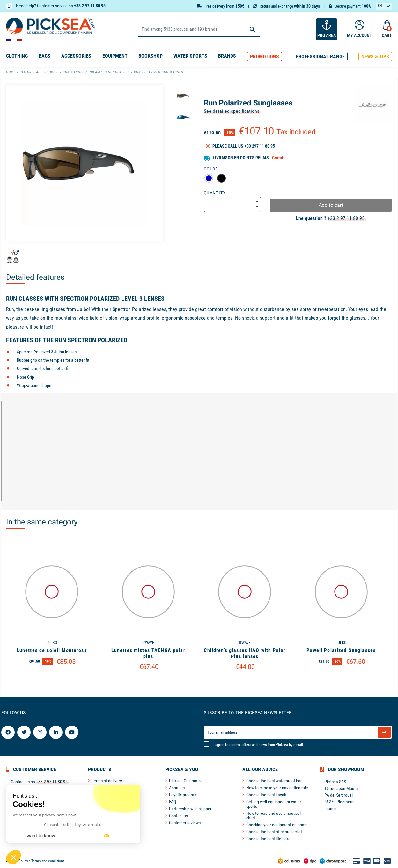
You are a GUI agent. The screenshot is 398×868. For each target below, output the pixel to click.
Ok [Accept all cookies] (107, 836)
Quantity (215, 193)
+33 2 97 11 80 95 (90, 6)
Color (211, 169)
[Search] (199, 29)
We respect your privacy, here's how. (44, 815)
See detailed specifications (232, 111)
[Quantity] (232, 204)
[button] (265, 57)
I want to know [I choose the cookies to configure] (39, 836)
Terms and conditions (48, 861)
